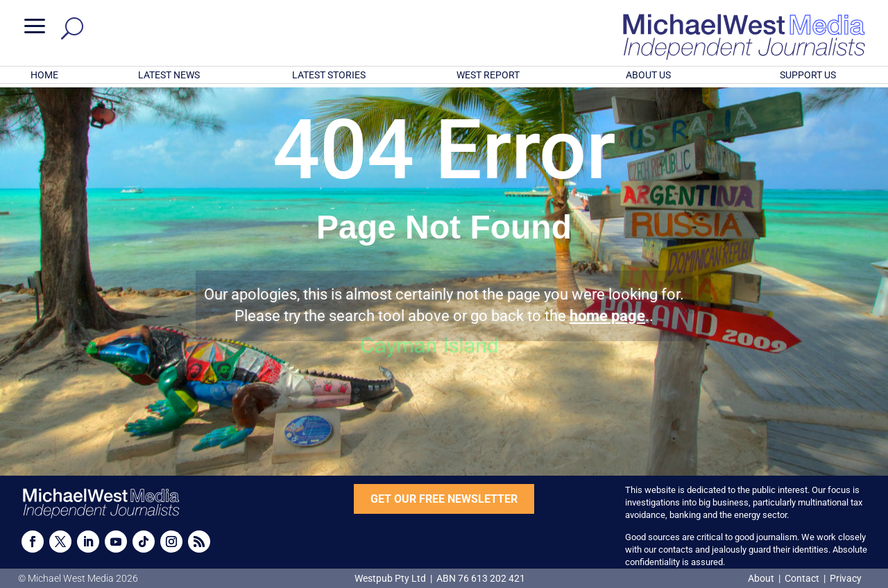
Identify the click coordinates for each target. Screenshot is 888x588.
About (762, 578)
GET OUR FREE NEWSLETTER (444, 499)
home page (607, 316)
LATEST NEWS (169, 75)
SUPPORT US (808, 75)
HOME (44, 75)
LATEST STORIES (329, 75)
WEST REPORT (488, 75)
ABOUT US (648, 75)
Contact (802, 578)
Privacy (846, 578)
